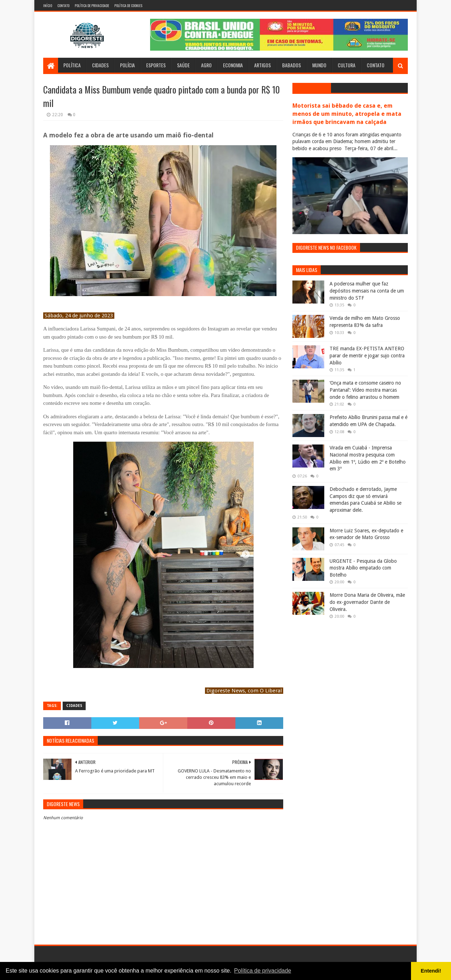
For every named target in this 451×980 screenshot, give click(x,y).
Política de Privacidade (92, 5)
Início (48, 5)
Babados (292, 65)
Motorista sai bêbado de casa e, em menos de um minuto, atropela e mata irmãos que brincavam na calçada (347, 114)
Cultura (347, 65)
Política (72, 65)
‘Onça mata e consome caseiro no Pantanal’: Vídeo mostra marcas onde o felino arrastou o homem (365, 390)
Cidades (100, 65)
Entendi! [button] (431, 971)
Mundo (319, 65)
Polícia (127, 65)
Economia (233, 65)
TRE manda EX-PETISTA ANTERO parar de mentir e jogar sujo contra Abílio (367, 355)
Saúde (183, 65)
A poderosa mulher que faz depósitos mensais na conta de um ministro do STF (367, 291)
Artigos (262, 65)
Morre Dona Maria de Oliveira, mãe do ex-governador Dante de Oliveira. (367, 602)
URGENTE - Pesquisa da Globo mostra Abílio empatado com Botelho (363, 568)
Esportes (156, 65)
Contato (63, 5)
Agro (206, 65)
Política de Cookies (128, 5)
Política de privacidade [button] (262, 971)
